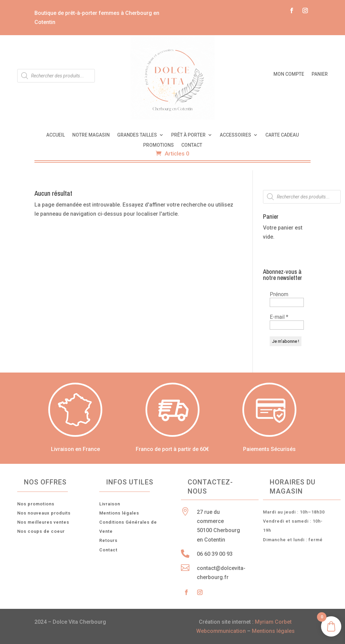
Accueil (56, 135)
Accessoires (235, 135)
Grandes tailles (137, 135)
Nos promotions (36, 504)
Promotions (158, 145)
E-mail (279, 317)
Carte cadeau (282, 135)
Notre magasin (91, 135)
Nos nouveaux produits (44, 513)
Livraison (110, 504)
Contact (192, 145)
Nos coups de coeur (41, 531)
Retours (108, 540)
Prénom (279, 294)
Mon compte (289, 74)
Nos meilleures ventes (43, 522)
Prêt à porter (188, 135)
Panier (320, 74)
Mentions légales (119, 513)
